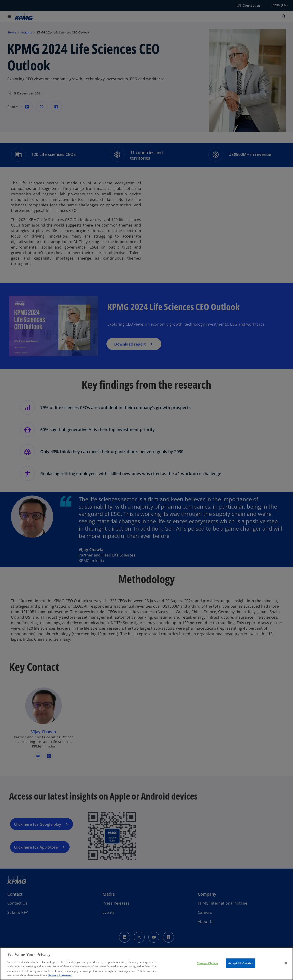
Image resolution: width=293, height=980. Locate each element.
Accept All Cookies (240, 963)
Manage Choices (207, 963)
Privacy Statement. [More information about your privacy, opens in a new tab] (60, 975)
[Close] (286, 963)
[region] (146, 964)
